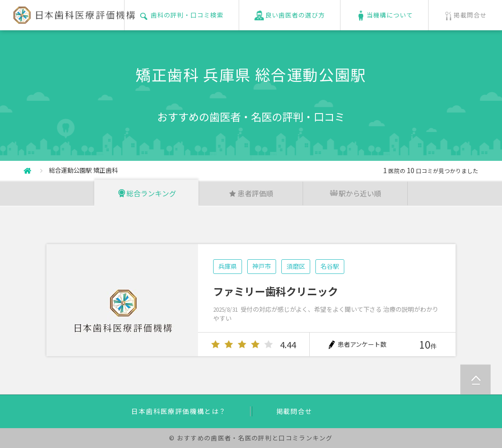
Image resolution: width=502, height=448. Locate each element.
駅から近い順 (355, 193)
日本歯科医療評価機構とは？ (179, 411)
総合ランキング (147, 193)
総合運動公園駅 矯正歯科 (83, 170)
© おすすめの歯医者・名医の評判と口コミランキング (251, 438)
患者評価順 (251, 193)
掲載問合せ (294, 411)
